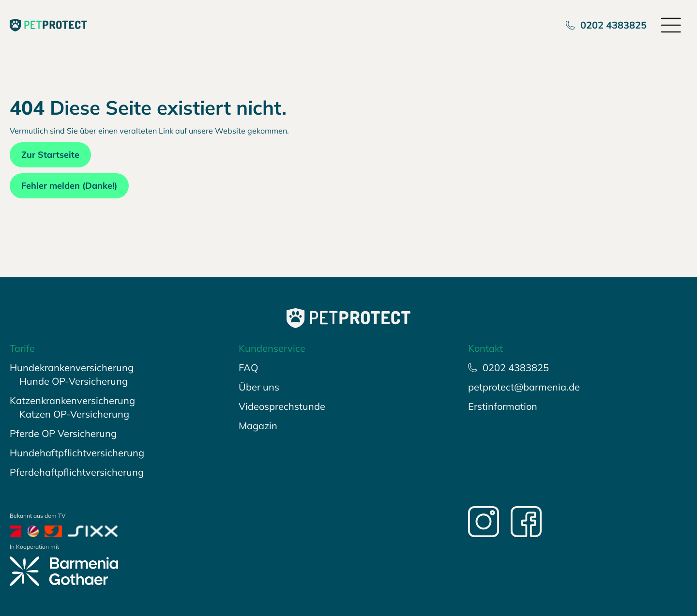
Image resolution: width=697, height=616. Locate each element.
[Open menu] (672, 25)
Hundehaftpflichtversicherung (77, 453)
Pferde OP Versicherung (63, 433)
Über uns (259, 387)
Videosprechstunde (282, 406)
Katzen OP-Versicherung (74, 414)
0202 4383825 (606, 25)
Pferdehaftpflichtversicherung (77, 472)
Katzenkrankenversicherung (72, 400)
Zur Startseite (50, 155)
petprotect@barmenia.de (524, 387)
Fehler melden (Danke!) (69, 186)
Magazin (258, 426)
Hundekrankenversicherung (72, 368)
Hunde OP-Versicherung (74, 381)
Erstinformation (503, 406)
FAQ (248, 368)
